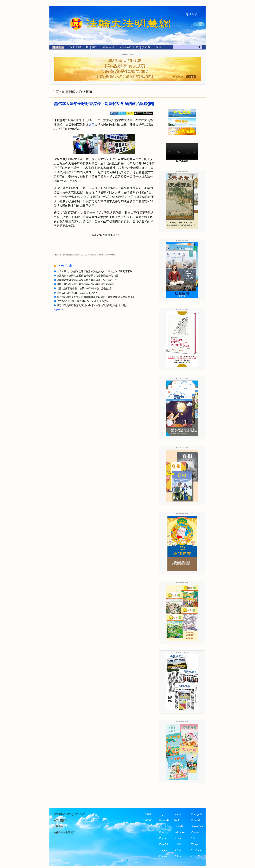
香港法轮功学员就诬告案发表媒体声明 (77, 293)
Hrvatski (179, 826)
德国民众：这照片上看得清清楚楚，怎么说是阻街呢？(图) (88, 276)
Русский (196, 820)
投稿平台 (58, 826)
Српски (195, 832)
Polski (178, 856)
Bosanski (164, 820)
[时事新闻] (57, 48)
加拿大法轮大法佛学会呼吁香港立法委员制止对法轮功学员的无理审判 (94, 271)
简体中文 (149, 820)
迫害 (92, 125)
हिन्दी (177, 820)
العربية (163, 814)
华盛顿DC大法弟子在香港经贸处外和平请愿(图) (82, 301)
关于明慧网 (60, 820)
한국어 (178, 850)
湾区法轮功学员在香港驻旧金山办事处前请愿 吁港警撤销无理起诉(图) (95, 297)
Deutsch (164, 832)
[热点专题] (75, 48)
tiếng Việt (196, 856)
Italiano (178, 838)
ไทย (193, 838)
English (163, 838)
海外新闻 (85, 92)
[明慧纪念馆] (143, 48)
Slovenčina (197, 826)
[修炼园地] (108, 48)
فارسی (163, 850)
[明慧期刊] (92, 48)
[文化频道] (125, 48)
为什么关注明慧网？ (64, 832)
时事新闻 (69, 92)
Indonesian (180, 832)
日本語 (178, 844)
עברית (178, 814)
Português (197, 814)
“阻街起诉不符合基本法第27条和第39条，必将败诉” (84, 289)
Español (164, 844)
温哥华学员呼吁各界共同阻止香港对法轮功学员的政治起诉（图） (92, 305)
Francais (164, 856)
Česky (163, 826)
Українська (197, 850)
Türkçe (195, 844)
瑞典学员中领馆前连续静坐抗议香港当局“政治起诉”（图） (88, 280)
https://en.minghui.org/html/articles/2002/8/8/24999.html (93, 255)
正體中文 (149, 814)
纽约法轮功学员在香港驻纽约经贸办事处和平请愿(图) (85, 284)
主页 (56, 92)
